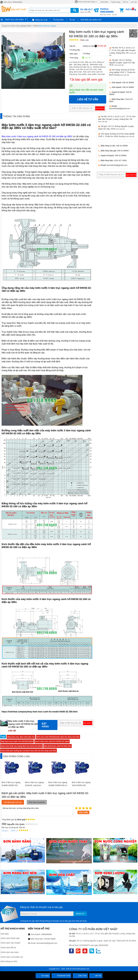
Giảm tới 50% (86, 10)
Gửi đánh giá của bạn (13, 802)
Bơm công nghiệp (18, 26)
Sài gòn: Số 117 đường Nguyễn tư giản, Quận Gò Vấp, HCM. (122, 62)
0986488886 (46, 934)
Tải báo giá (100, 46)
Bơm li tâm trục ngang (47, 26)
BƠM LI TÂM (32, 26)
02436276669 (50, 939)
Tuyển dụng (116, 2)
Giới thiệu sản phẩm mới (91, 20)
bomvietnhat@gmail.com (120, 108)
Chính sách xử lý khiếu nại (12, 957)
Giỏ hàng (131, 9)
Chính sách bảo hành (10, 952)
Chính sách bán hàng (86, 2)
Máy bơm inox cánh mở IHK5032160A (17, 741)
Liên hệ (134, 2)
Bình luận (84, 40)
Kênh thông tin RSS (9, 961)
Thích (12, 831)
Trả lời (4, 831)
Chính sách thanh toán (10, 938)
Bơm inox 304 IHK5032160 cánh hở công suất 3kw (58, 737)
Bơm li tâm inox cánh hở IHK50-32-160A (52, 741)
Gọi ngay (43, 976)
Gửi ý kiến (83, 812)
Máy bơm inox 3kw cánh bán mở (21, 737)
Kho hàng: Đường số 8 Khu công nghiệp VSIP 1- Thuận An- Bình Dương (122, 72)
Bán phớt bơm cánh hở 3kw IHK (58, 746)
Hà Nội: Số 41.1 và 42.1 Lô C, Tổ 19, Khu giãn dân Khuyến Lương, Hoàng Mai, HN (117, 119)
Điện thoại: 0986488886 (11, 2)
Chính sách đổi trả (8, 948)
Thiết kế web (70, 969)
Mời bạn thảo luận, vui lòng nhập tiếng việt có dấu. (38, 811)
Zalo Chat (80, 976)
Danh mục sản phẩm (14, 19)
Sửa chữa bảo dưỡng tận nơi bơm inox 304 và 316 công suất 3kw (29, 751)
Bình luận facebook (37, 802)
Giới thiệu (104, 2)
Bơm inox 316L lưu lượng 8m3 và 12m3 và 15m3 (21, 746)
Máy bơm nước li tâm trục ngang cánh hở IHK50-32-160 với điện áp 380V (37, 136)
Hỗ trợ (126, 2)
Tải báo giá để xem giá (86, 79)
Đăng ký (80, 914)
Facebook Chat (61, 976)
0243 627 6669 (120, 160)
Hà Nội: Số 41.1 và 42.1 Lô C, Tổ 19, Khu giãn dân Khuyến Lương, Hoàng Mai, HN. (123, 51)
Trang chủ (6, 26)
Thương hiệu (58, 20)
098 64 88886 (128, 83)
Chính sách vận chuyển (11, 943)
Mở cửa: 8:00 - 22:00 (109, 12)
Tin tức (72, 20)
